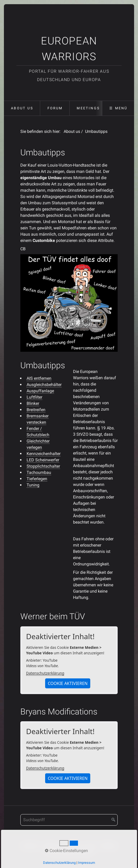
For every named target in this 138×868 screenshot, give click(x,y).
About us (22, 108)
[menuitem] (22, 108)
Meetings (88, 108)
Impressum (71, 845)
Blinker (33, 403)
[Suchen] (113, 820)
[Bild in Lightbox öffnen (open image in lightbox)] (69, 303)
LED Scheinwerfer (43, 460)
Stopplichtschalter (43, 466)
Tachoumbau (39, 472)
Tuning (33, 485)
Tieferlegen (37, 479)
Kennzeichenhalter (44, 454)
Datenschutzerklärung (45, 673)
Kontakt (49, 845)
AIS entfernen (39, 378)
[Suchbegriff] (69, 820)
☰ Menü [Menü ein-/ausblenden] (118, 108)
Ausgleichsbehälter (44, 385)
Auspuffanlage (40, 391)
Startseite (30, 845)
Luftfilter (34, 397)
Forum (55, 108)
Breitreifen (36, 410)
